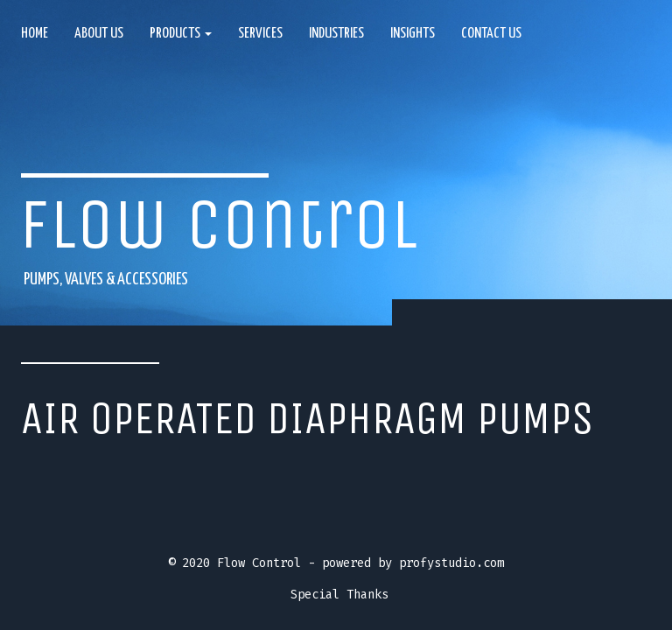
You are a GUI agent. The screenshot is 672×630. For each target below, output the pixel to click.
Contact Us (491, 34)
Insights (413, 34)
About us (99, 34)
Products (181, 34)
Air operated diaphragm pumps (308, 418)
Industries (336, 34)
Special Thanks (339, 595)
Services (260, 34)
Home (35, 34)
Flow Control (219, 224)
